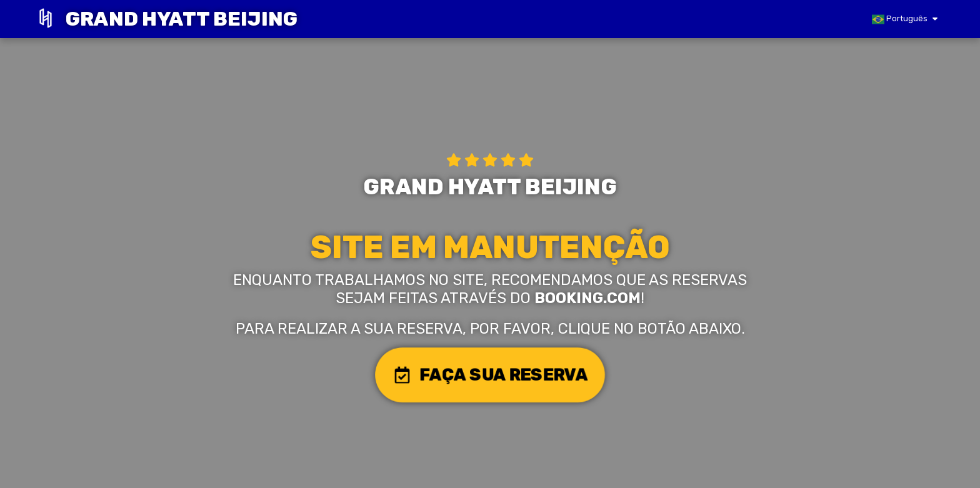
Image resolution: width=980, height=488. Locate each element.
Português (900, 19)
